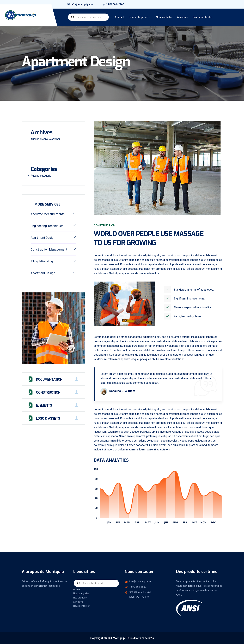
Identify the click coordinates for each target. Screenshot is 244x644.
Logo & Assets (44, 418)
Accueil (119, 17)
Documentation (45, 379)
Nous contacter (203, 17)
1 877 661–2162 (115, 4)
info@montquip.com (83, 4)
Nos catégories (139, 17)
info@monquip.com (140, 581)
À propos (182, 17)
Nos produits (164, 17)
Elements (40, 405)
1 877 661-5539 (138, 587)
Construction (44, 392)
